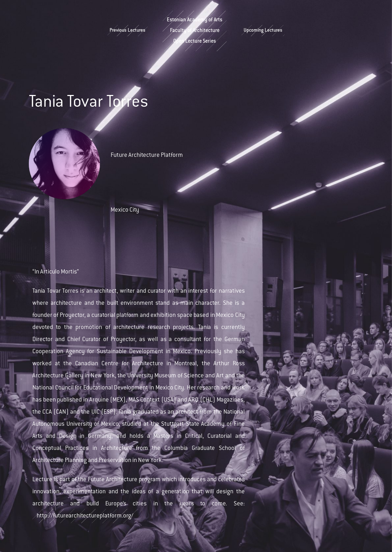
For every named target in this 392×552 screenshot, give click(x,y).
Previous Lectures (128, 31)
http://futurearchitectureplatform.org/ (85, 516)
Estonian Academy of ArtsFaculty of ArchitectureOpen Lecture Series (195, 31)
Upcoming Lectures (263, 31)
